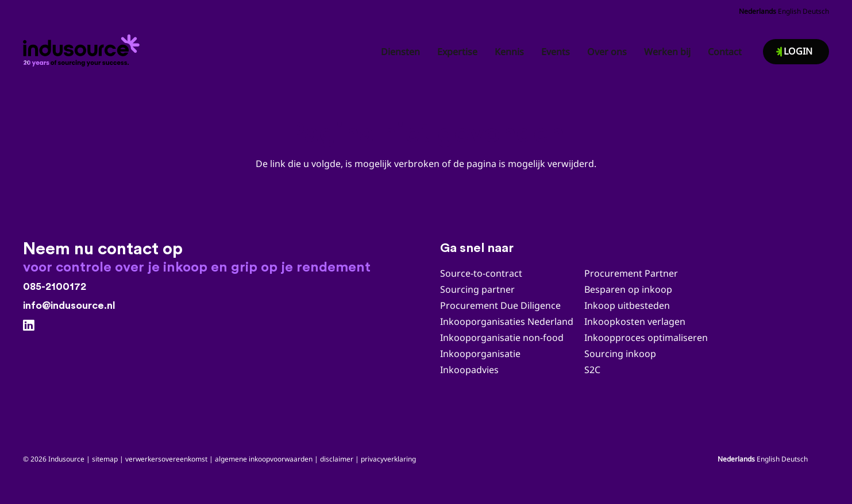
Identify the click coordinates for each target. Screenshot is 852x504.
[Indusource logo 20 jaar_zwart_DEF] (83, 47)
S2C (592, 370)
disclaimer (337, 459)
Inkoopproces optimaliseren (646, 338)
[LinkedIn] (29, 325)
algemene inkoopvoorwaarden (264, 459)
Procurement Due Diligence (500, 305)
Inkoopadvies (469, 370)
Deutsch (816, 11)
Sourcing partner (477, 289)
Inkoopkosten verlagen (635, 321)
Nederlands (757, 11)
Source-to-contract (481, 273)
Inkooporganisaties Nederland (507, 321)
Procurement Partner (631, 273)
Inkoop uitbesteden (627, 305)
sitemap (105, 459)
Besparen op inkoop (628, 289)
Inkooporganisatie (480, 354)
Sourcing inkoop (621, 354)
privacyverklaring (388, 459)
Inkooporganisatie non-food (502, 338)
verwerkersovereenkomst (166, 459)
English (789, 11)
